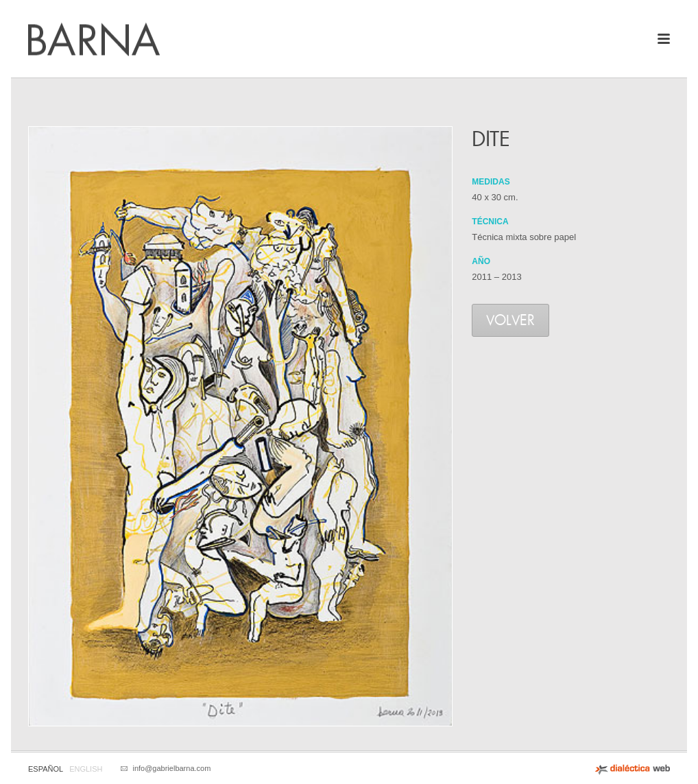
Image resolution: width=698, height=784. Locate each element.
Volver (510, 321)
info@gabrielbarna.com (171, 768)
